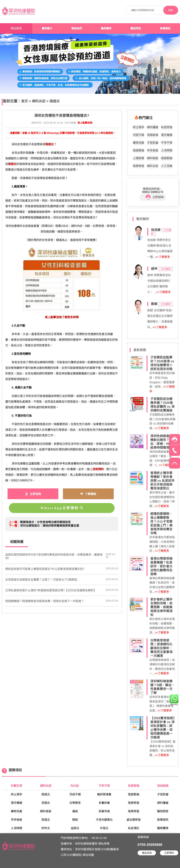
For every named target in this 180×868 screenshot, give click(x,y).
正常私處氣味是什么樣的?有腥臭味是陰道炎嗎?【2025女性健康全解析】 (51, 590)
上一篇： (14, 522)
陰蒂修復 (134, 811)
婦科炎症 (39, 101)
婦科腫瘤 (153, 127)
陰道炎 (55, 101)
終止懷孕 (139, 127)
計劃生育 (17, 786)
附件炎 (46, 828)
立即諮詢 (155, 197)
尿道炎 (46, 820)
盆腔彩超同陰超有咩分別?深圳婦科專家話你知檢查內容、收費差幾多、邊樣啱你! (54, 556)
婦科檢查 (153, 158)
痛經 (75, 811)
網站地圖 (88, 855)
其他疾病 (163, 786)
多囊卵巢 (104, 803)
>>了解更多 (163, 257)
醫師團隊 (106, 28)
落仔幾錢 (167, 135)
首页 (24, 101)
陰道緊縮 (139, 150)
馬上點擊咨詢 (85, 123)
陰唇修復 (139, 166)
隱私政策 (104, 844)
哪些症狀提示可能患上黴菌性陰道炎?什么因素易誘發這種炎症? (45, 569)
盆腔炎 (75, 828)
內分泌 (75, 786)
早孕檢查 (153, 150)
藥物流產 (139, 143)
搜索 (171, 10)
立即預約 (169, 853)
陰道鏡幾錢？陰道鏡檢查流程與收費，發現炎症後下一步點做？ (45, 601)
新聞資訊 (165, 28)
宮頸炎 (46, 803)
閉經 (75, 820)
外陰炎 (104, 828)
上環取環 (139, 158)
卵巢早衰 (104, 811)
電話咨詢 (147, 853)
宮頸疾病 (153, 135)
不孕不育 (167, 143)
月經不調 (139, 135)
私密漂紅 (134, 828)
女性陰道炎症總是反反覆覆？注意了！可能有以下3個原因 (41, 580)
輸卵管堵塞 (104, 794)
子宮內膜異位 (104, 820)
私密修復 (167, 127)
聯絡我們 (77, 28)
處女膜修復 (134, 820)
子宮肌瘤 (153, 143)
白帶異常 (75, 803)
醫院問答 (136, 28)
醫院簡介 (47, 28)
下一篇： (14, 526)
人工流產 (167, 166)
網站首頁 (16, 28)
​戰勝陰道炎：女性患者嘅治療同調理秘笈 (45, 522)
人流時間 (167, 150)
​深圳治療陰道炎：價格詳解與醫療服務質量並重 (50, 526)
